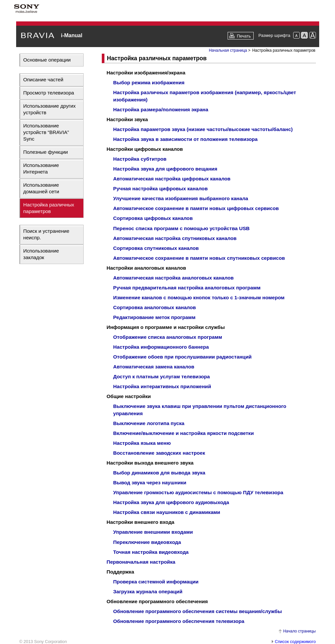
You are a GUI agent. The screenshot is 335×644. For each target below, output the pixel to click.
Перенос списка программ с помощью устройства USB (181, 228)
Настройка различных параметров (49, 208)
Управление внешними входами (153, 532)
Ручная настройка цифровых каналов (161, 188)
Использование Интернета (41, 168)
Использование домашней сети (41, 188)
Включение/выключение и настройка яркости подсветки (184, 433)
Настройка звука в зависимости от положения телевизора (185, 139)
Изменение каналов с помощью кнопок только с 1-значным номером (199, 297)
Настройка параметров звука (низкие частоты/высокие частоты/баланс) (203, 129)
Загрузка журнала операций (148, 591)
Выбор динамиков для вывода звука (159, 473)
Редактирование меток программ (154, 317)
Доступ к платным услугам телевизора (162, 376)
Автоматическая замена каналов (154, 367)
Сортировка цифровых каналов (153, 218)
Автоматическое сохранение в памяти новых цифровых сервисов (196, 208)
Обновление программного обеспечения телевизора (179, 621)
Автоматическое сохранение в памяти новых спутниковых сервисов (199, 258)
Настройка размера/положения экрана (161, 109)
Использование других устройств (50, 109)
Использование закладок (41, 254)
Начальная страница (228, 50)
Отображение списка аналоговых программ (168, 337)
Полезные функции (46, 152)
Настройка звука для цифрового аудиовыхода (171, 502)
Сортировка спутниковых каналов (156, 248)
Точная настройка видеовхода (151, 552)
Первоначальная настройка (141, 562)
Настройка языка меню (142, 443)
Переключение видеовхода (147, 542)
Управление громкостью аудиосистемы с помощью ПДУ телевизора (198, 492)
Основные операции (47, 60)
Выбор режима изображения (149, 82)
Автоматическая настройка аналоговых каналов (174, 278)
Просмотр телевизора (49, 93)
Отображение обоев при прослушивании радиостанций (182, 357)
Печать (244, 36)
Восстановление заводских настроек (159, 453)
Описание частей (43, 80)
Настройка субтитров (140, 159)
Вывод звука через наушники (150, 483)
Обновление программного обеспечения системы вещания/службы (198, 611)
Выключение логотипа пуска (149, 423)
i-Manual (72, 35)
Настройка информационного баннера (161, 347)
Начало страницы (300, 631)
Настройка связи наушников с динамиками (167, 512)
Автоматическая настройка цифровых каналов (172, 179)
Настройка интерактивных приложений (162, 386)
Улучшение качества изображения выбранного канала (181, 198)
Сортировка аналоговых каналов (155, 307)
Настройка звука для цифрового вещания (165, 169)
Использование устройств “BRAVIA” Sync (46, 132)
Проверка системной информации (156, 582)
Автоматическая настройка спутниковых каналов (175, 238)
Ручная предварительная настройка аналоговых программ (187, 288)
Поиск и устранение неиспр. (46, 234)
